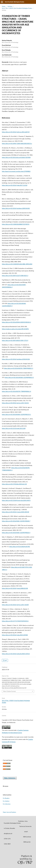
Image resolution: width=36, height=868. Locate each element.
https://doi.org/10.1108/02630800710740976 (16, 224)
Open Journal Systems (9, 812)
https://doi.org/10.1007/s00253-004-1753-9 (15, 340)
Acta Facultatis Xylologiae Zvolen (14, 2)
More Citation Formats (10, 691)
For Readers (6, 798)
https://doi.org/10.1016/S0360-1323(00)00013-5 (19, 377)
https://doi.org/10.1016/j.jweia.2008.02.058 (15, 588)
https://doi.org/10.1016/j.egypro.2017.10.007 (15, 605)
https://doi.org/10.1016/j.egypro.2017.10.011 (15, 403)
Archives (10, 6)
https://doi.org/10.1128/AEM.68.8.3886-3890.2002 (17, 264)
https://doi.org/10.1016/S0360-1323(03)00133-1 (16, 414)
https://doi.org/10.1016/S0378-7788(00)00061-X (16, 391)
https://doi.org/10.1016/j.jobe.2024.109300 (15, 635)
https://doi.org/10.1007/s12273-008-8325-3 (15, 276)
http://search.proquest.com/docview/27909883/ (16, 171)
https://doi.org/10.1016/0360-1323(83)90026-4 (16, 533)
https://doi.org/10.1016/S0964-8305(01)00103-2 (16, 322)
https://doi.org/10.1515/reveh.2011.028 (14, 428)
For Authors (6, 801)
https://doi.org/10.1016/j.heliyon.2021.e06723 (16, 132)
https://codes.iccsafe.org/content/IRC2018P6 (15, 329)
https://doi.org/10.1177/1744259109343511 (15, 621)
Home (4, 6)
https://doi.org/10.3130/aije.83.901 (20, 547)
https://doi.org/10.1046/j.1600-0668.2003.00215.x (17, 143)
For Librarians (7, 804)
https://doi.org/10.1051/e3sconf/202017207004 (16, 157)
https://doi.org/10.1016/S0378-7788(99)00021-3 (19, 368)
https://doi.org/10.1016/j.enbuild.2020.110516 (16, 654)
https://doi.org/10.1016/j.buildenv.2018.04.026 (16, 359)
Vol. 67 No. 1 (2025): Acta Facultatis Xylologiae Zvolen (17, 8)
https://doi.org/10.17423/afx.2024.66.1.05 (14, 484)
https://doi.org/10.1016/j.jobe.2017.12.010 (15, 185)
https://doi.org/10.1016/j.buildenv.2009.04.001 (16, 208)
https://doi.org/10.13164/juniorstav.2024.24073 (16, 500)
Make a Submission (10, 778)
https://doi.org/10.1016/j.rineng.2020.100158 (15, 512)
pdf (6, 660)
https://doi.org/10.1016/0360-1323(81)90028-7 (16, 521)
